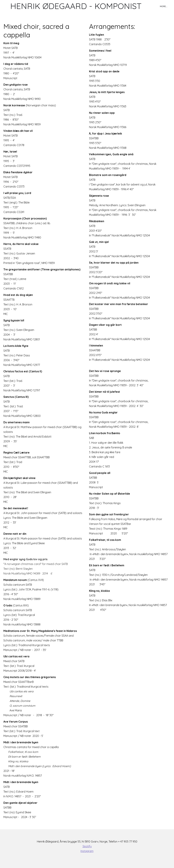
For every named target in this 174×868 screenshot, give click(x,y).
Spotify (87, 846)
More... (164, 6)
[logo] (76, 6)
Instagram (87, 851)
